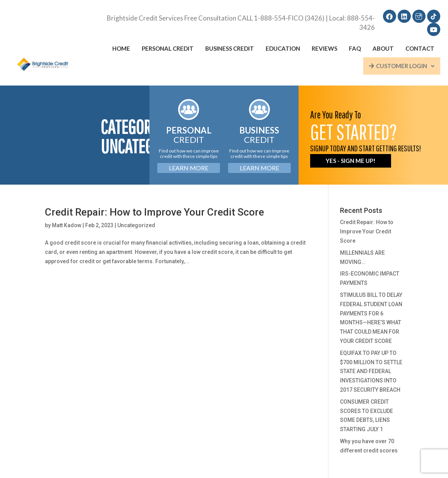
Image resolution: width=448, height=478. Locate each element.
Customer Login (402, 66)
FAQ (355, 48)
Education (283, 48)
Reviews (324, 48)
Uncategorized (136, 225)
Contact (420, 48)
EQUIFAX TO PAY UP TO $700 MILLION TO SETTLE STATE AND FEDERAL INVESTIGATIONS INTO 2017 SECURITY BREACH (371, 371)
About (383, 48)
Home (121, 48)
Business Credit (230, 48)
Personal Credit (168, 48)
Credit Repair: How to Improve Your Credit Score (154, 212)
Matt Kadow (67, 225)
